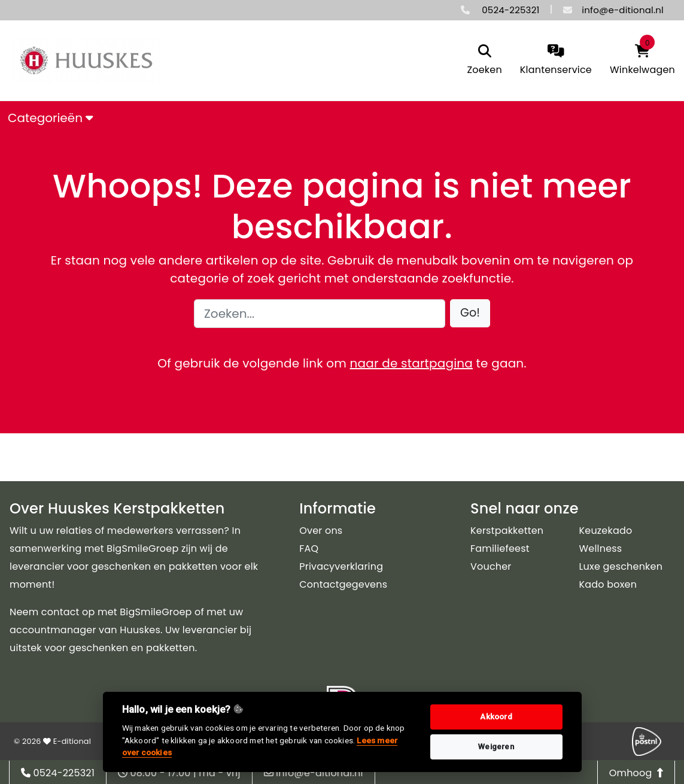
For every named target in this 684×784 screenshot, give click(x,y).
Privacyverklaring (341, 566)
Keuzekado (606, 531)
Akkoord (496, 717)
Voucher (491, 566)
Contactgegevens (343, 584)
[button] (470, 313)
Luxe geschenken (621, 566)
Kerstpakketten (507, 531)
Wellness (601, 549)
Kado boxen (608, 584)
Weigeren (496, 747)
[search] (484, 61)
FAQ (309, 549)
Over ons (321, 531)
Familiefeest (500, 549)
